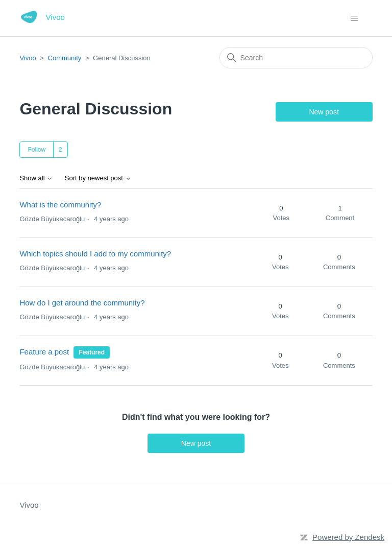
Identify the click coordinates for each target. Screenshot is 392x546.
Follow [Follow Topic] (36, 150)
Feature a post (44, 352)
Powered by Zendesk (348, 537)
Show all (36, 178)
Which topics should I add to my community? (95, 254)
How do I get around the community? (82, 303)
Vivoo (28, 58)
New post (324, 112)
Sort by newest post (98, 178)
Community (65, 58)
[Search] (296, 58)
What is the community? (60, 205)
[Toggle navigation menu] (354, 18)
